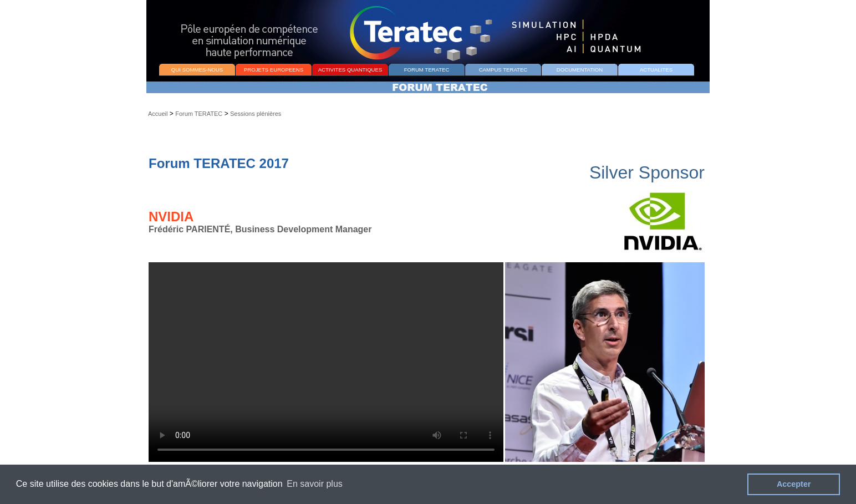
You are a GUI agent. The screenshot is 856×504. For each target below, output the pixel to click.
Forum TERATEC (199, 114)
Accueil (158, 114)
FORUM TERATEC (427, 70)
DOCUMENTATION (580, 70)
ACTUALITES (656, 70)
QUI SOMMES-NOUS (197, 70)
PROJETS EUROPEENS (274, 70)
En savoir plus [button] (315, 484)
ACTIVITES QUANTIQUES (350, 70)
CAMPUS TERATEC (503, 70)
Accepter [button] (794, 484)
